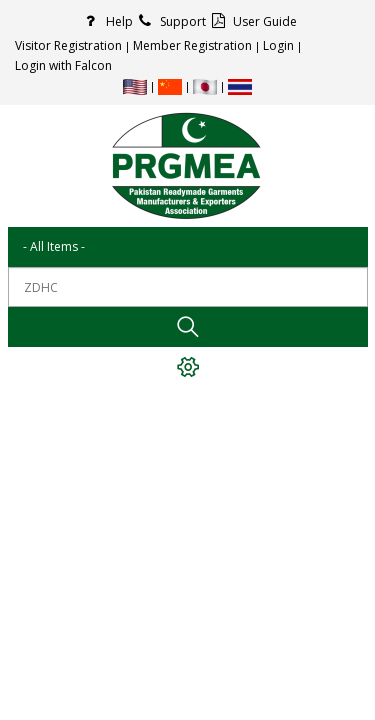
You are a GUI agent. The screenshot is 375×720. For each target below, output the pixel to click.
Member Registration (192, 45)
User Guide (251, 21)
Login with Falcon (63, 65)
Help (106, 21)
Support (169, 21)
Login (278, 45)
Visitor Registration (68, 45)
